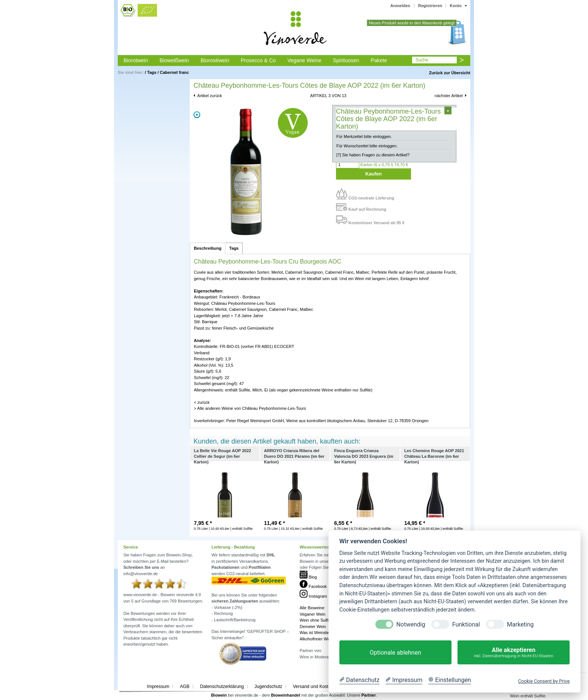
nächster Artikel (449, 96)
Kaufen (373, 174)
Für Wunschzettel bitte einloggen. (367, 146)
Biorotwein (136, 60)
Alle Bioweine (312, 608)
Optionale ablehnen (395, 653)
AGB (185, 687)
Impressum (158, 687)
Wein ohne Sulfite (316, 620)
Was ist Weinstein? (317, 633)
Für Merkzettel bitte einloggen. (364, 136)
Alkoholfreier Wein (316, 639)
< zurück (202, 402)
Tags (152, 72)
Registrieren (430, 6)
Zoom (197, 115)
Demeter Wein (313, 627)
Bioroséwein (215, 60)
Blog (308, 577)
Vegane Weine (304, 60)
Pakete (379, 60)
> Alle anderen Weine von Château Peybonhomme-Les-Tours (250, 408)
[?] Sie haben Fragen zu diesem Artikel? (373, 155)
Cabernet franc (174, 72)
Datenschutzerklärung (222, 687)
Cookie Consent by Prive (544, 681)
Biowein (219, 695)
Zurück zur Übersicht (450, 73)
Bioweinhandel (286, 695)
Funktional (466, 624)
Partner (369, 695)
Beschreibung (208, 248)
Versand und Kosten (313, 687)
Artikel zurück (210, 96)
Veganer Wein (313, 614)
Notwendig (411, 624)
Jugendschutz (268, 687)
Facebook (313, 586)
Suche (422, 60)
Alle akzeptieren (514, 653)
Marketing (520, 624)
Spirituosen (346, 60)
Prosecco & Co (258, 60)
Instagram (313, 596)
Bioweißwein (175, 60)
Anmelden (400, 6)
